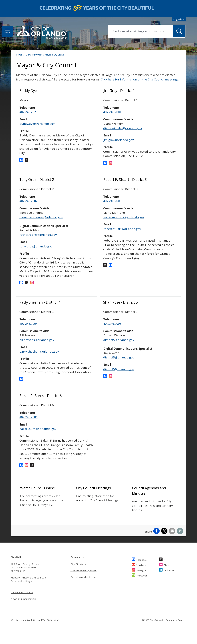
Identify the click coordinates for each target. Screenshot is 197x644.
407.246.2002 (28, 201)
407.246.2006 (28, 417)
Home (19, 55)
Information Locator (22, 597)
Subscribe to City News (83, 575)
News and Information (23, 603)
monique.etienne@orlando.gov (41, 217)
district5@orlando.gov (119, 340)
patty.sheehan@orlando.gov (39, 352)
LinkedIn (169, 574)
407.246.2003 (112, 201)
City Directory (78, 568)
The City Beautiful (51, 625)
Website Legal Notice (21, 625)
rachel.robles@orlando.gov (38, 239)
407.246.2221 (28, 112)
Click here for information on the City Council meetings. (140, 79)
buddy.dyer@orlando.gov (37, 124)
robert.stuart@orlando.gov (122, 229)
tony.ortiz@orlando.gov (36, 251)
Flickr (167, 569)
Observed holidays (21, 585)
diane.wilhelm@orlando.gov (123, 128)
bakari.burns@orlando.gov (38, 429)
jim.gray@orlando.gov (118, 140)
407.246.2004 (28, 324)
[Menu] (7, 31)
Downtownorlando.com (83, 582)
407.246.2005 (112, 324)
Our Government (34, 55)
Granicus (182, 625)
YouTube (142, 569)
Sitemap (36, 625)
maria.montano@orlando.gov (124, 217)
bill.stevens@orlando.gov (37, 340)
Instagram (142, 574)
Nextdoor (142, 580)
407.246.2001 (112, 112)
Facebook (142, 564)
